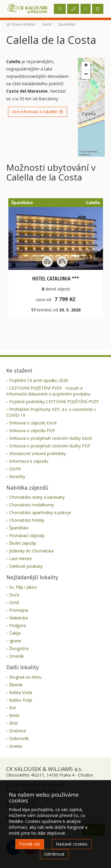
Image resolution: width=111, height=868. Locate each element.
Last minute (21, 558)
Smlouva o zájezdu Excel (33, 423)
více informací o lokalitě (38, 112)
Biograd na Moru (25, 677)
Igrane (15, 641)
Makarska (18, 618)
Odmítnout (54, 854)
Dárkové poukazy (26, 566)
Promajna (19, 610)
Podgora (17, 625)
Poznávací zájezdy (27, 535)
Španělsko (19, 528)
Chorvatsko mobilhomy (32, 505)
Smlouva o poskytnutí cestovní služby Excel (50, 438)
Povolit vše (30, 844)
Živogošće (19, 648)
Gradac (16, 746)
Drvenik (16, 656)
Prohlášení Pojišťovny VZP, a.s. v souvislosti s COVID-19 (51, 412)
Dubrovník (19, 738)
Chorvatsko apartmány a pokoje (40, 512)
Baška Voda (21, 692)
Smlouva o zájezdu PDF (32, 430)
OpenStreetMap (90, 152)
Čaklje (15, 633)
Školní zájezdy (23, 543)
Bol (12, 708)
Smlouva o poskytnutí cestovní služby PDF (50, 446)
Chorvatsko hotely (27, 520)
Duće (14, 595)
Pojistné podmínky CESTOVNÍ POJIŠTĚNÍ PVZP (54, 402)
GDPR (15, 469)
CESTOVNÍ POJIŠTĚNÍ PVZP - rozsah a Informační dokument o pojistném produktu (48, 391)
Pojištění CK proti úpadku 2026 (39, 380)
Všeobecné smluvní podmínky (37, 453)
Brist (14, 723)
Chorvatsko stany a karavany (37, 497)
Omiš (14, 602)
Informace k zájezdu (29, 461)
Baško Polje (21, 700)
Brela (14, 715)
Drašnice (18, 731)
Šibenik (16, 685)
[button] (86, 66)
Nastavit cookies (72, 844)
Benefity (17, 476)
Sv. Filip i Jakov (23, 587)
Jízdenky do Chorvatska (31, 551)
